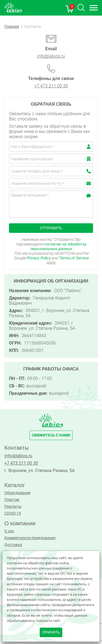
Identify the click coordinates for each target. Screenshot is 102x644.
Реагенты (13, 507)
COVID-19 (13, 513)
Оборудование (17, 493)
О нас (9, 531)
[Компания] (51, 159)
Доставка (13, 545)
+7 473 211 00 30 (51, 86)
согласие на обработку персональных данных (58, 247)
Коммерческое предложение (30, 538)
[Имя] (51, 146)
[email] (51, 183)
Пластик (12, 500)
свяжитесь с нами (51, 435)
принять (51, 632)
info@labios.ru (51, 56)
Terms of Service (74, 258)
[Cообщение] (51, 204)
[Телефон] (51, 171)
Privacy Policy (38, 258)
